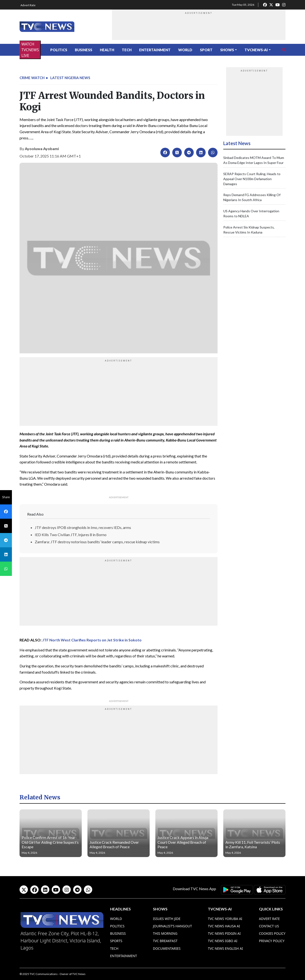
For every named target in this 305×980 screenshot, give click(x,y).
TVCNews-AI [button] (256, 50)
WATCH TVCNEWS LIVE (30, 50)
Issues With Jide (167, 919)
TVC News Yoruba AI (225, 919)
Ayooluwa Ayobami (42, 149)
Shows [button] (227, 50)
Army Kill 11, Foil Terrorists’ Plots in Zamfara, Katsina (253, 844)
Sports (116, 941)
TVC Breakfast (165, 941)
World (185, 50)
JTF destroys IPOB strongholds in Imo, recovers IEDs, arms (83, 527)
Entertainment (155, 50)
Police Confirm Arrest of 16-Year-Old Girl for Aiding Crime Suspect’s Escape (50, 842)
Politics (59, 50)
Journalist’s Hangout (173, 926)
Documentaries (167, 948)
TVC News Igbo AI (223, 941)
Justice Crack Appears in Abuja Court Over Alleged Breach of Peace (183, 842)
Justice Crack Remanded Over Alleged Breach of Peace (114, 844)
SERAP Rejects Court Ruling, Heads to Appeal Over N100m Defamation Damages (252, 179)
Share (6, 497)
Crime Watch (32, 78)
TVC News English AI (225, 948)
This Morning (165, 933)
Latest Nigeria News (70, 78)
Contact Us (269, 926)
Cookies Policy (272, 933)
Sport (206, 50)
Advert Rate (28, 5)
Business (84, 50)
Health (107, 50)
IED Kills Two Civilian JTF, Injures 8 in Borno (71, 535)
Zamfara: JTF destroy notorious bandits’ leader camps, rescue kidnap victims (97, 542)
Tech (127, 50)
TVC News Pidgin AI (224, 933)
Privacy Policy (272, 941)
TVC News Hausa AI (224, 926)
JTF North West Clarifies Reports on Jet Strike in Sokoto (92, 640)
